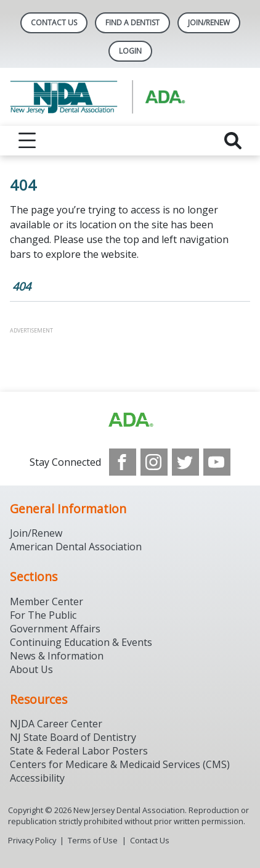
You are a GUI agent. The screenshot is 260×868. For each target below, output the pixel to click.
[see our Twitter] (185, 462)
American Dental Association (76, 547)
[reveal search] (233, 141)
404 (22, 286)
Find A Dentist (132, 23)
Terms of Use (93, 840)
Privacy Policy (32, 840)
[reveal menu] (27, 141)
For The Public (43, 615)
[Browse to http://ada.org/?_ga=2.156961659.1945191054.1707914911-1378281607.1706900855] (130, 420)
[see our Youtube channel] (217, 462)
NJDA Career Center (56, 724)
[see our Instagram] (154, 462)
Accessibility (37, 778)
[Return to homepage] (130, 97)
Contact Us (54, 23)
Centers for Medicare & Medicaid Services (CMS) (120, 764)
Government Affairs (55, 629)
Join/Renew (209, 23)
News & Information (57, 656)
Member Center (47, 601)
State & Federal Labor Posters (79, 751)
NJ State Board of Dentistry (73, 737)
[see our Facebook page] (123, 462)
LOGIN (130, 51)
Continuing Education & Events (81, 642)
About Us (31, 669)
